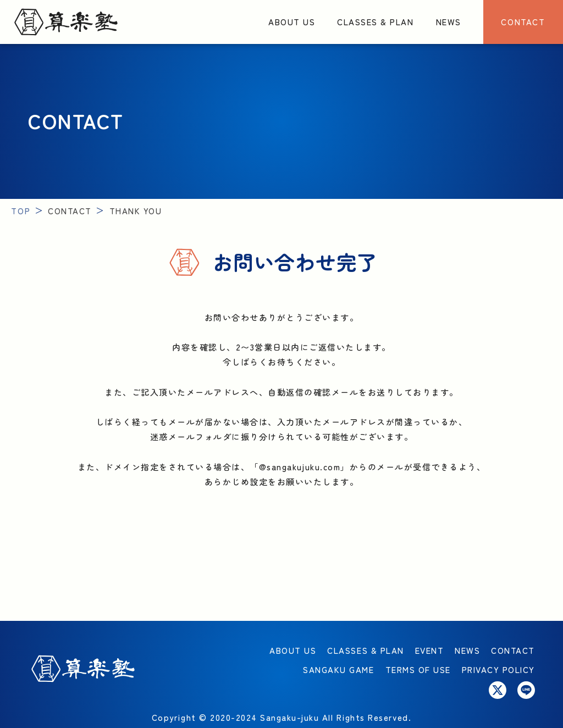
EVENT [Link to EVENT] (430, 650)
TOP (21, 210)
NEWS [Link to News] (449, 21)
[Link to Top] (66, 22)
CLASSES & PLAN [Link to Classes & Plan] (375, 21)
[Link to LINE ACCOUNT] (526, 690)
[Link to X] (498, 690)
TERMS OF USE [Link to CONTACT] (418, 669)
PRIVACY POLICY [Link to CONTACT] (498, 669)
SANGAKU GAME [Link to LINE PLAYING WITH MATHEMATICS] (338, 669)
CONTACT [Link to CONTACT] (523, 21)
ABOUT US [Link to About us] (292, 21)
